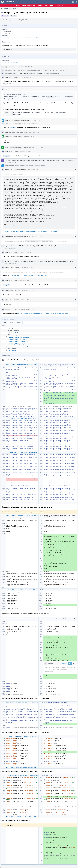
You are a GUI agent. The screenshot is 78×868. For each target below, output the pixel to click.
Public (14, 16)
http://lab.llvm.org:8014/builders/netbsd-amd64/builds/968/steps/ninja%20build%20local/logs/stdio (30, 231)
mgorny (7, 170)
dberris (42, 73)
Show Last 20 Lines (33, 503)
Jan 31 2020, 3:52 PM (26, 77)
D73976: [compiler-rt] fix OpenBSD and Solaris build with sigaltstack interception (43, 246)
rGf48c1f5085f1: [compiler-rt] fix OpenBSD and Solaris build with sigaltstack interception (46, 261)
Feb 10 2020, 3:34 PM (26, 281)
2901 (6, 112)
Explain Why (72, 161)
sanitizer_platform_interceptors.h (18, 342)
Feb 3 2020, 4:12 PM (25, 151)
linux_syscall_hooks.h (15, 333)
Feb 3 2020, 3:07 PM (28, 136)
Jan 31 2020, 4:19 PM (27, 89)
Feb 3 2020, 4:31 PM (11, 163)
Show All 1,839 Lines (23, 364)
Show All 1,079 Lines (22, 503)
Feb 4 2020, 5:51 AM (32, 170)
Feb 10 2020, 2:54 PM (27, 268)
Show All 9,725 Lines (23, 515)
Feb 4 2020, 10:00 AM (26, 252)
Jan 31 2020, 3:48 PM (27, 67)
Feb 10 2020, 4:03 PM (27, 290)
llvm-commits (24, 73)
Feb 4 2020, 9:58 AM (11, 248)
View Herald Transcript (48, 70)
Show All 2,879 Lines (23, 618)
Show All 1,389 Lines (22, 767)
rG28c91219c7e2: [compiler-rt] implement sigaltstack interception (21, 37)
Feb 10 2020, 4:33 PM (26, 300)
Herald (7, 70)
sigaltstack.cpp (13, 350)
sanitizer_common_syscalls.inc (18, 339)
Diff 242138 (25, 120)
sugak (11, 20)
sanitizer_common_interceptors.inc (19, 337)
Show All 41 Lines (23, 737)
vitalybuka (8, 31)
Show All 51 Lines (22, 419)
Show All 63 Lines (22, 452)
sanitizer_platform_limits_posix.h (18, 344)
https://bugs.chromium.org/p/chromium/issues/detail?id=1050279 (29, 275)
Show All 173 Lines (23, 776)
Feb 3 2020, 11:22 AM (36, 120)
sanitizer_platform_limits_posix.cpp (19, 346)
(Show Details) (33, 123)
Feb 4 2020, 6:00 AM (37, 237)
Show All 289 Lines (22, 590)
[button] (76, 2)
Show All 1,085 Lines (22, 816)
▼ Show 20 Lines (34, 364)
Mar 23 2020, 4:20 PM (27, 309)
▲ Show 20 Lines (12, 419)
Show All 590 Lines (23, 703)
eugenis (8, 33)
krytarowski (8, 237)
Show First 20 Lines (11, 364)
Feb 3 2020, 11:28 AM (35, 132)
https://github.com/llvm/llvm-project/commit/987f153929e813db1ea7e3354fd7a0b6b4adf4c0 (43, 314)
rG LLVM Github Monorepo (10, 62)
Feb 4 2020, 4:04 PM (11, 264)
